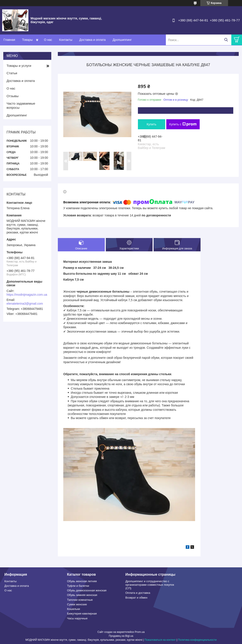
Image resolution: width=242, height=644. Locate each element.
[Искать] (226, 40)
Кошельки (73, 609)
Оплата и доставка (138, 593)
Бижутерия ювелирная (82, 614)
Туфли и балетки (78, 586)
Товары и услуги (19, 66)
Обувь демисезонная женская (87, 590)
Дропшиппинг (122, 40)
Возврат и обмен (136, 598)
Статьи (12, 73)
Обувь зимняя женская (82, 595)
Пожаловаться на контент (160, 640)
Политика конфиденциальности (197, 640)
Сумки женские (77, 604)
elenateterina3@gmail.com (25, 304)
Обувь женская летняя (82, 581)
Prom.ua (140, 632)
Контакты (66, 40)
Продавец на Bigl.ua (121, 636)
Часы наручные (77, 618)
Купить (151, 124)
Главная (9, 40)
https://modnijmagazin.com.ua (27, 295)
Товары (27, 40)
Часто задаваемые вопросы (21, 105)
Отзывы (13, 96)
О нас (48, 40)
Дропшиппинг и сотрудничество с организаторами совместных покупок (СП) (150, 585)
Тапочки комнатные (80, 600)
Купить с (183, 124)
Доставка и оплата (92, 40)
